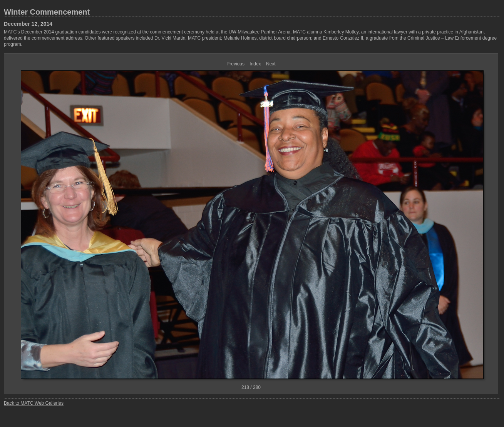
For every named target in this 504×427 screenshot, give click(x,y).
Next (271, 64)
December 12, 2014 (28, 24)
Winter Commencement (47, 12)
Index (255, 64)
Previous (235, 64)
